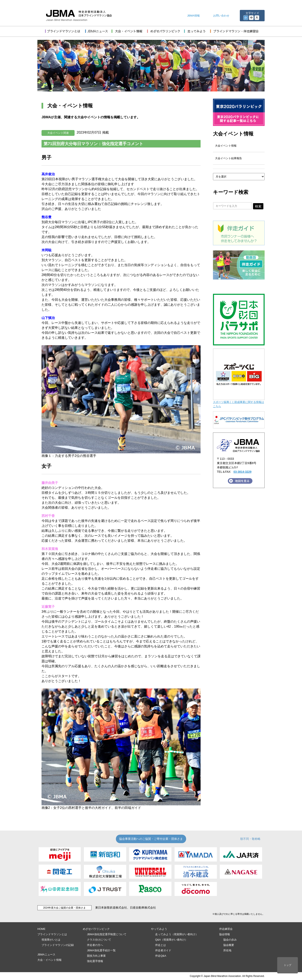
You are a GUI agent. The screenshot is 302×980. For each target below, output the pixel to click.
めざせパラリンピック (96, 929)
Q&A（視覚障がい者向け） (171, 940)
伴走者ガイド (163, 950)
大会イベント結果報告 (228, 158)
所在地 (227, 950)
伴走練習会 (226, 929)
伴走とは (161, 945)
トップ (288, 965)
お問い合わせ (221, 16)
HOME (41, 929)
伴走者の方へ (95, 945)
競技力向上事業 (96, 956)
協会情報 (225, 934)
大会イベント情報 (233, 134)
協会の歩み (230, 940)
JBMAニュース (46, 955)
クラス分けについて (99, 940)
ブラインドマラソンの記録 (58, 945)
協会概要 (229, 945)
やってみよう (159, 929)
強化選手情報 (95, 961)
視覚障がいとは (51, 940)
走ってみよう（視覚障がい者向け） (177, 934)
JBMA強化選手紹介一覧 (101, 950)
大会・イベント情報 (49, 960)
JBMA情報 (193, 16)
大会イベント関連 (58, 133)
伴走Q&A (161, 956)
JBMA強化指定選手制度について (107, 934)
